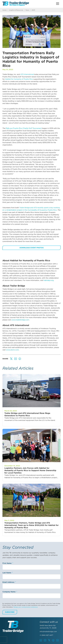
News (27, 10)
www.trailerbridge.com (20, 320)
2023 (33, 10)
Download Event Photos (32, 248)
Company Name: (9, 592)
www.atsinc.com (12, 350)
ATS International (27, 74)
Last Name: (7, 573)
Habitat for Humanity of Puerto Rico (19, 79)
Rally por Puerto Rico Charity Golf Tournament (24, 128)
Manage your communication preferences (25, 607)
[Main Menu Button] (58, 4)
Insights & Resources (16, 10)
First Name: (7, 563)
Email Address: (9, 582)
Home (4, 10)
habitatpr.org (49, 280)
